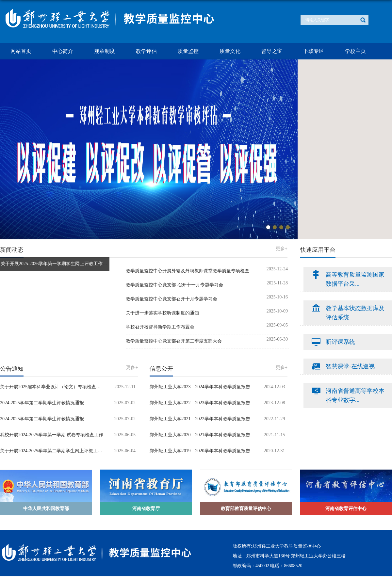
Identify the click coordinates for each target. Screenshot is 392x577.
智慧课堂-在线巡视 (350, 366)
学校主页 (355, 51)
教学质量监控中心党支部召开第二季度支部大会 (174, 341)
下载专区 (314, 51)
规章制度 (105, 51)
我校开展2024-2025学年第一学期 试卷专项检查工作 (52, 435)
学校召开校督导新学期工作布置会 (160, 327)
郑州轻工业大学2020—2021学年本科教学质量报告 (200, 435)
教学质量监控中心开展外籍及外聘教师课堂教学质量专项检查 (188, 271)
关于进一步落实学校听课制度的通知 (162, 313)
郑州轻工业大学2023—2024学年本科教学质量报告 (200, 387)
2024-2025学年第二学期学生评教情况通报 (42, 403)
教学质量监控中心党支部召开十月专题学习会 (171, 299)
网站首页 (21, 51)
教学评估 (146, 51)
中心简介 (63, 51)
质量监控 (188, 51)
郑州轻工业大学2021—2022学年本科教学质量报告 (200, 419)
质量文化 (230, 51)
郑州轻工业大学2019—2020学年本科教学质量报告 (200, 451)
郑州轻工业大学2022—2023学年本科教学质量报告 (200, 403)
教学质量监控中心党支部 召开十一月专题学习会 (174, 285)
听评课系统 (340, 342)
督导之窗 (272, 51)
